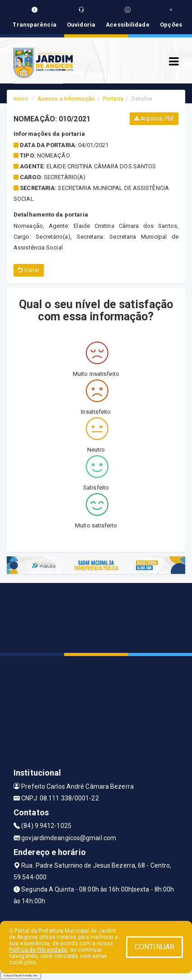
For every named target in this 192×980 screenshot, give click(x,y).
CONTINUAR (155, 947)
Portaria (113, 99)
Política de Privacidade (38, 950)
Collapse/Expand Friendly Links (21, 975)
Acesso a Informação (66, 99)
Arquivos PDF (154, 119)
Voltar (29, 270)
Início (21, 99)
